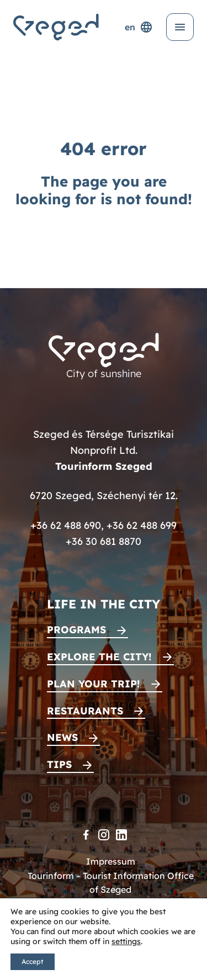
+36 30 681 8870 (104, 541)
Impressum (111, 861)
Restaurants (85, 711)
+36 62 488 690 (66, 525)
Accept (33, 962)
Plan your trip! (94, 684)
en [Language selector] (139, 27)
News (62, 737)
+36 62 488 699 (142, 525)
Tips (59, 764)
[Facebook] (86, 835)
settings (126, 941)
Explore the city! (99, 657)
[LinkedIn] (121, 835)
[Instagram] (104, 835)
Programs (76, 630)
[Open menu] (180, 27)
